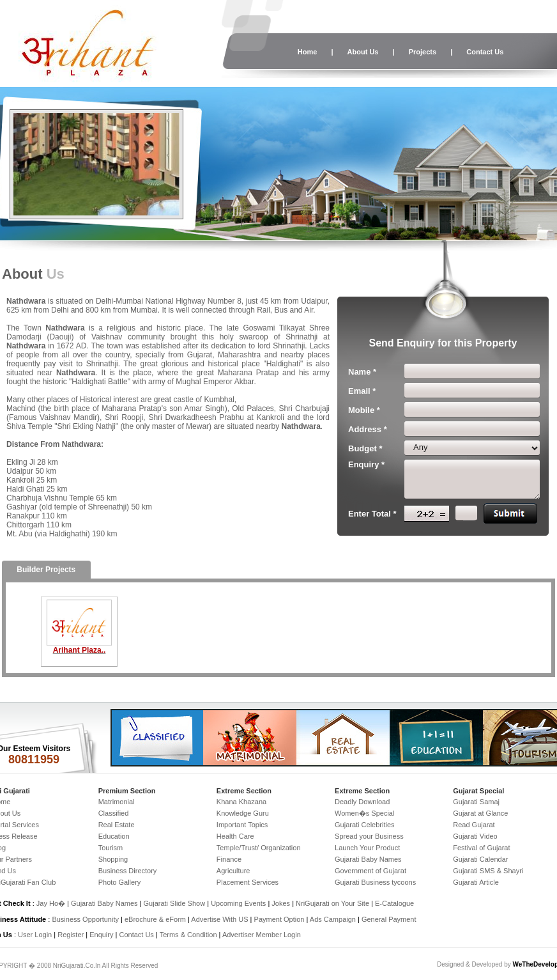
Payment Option (279, 919)
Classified (114, 813)
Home (308, 52)
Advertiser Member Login (262, 935)
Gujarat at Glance (480, 813)
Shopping (113, 859)
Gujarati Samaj (476, 802)
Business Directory (128, 871)
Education (114, 836)
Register (71, 935)
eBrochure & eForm (155, 919)
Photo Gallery (120, 882)
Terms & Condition (188, 935)
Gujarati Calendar (480, 859)
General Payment (389, 919)
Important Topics (242, 825)
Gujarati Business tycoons (375, 882)
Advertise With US (219, 919)
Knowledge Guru (243, 813)
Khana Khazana (241, 802)
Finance (229, 859)
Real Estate (117, 825)
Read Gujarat (474, 825)
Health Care (235, 836)
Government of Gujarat (370, 871)
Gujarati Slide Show (176, 903)
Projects (423, 52)
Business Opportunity (85, 919)
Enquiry (102, 935)
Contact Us (485, 52)
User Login (35, 935)
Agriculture (233, 871)
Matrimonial (117, 802)
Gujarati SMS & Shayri (488, 871)
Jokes (282, 903)
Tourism (111, 848)
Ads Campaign (333, 919)
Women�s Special (364, 813)
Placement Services (248, 882)
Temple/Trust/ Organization (259, 848)
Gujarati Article (476, 882)
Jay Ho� (51, 903)
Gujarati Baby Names (368, 859)
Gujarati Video (475, 836)
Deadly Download (362, 802)
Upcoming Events (238, 903)
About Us (363, 52)
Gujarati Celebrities (365, 825)
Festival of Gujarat (481, 848)
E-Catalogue (394, 903)
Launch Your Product (367, 848)
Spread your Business (369, 836)
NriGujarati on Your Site (332, 903)
